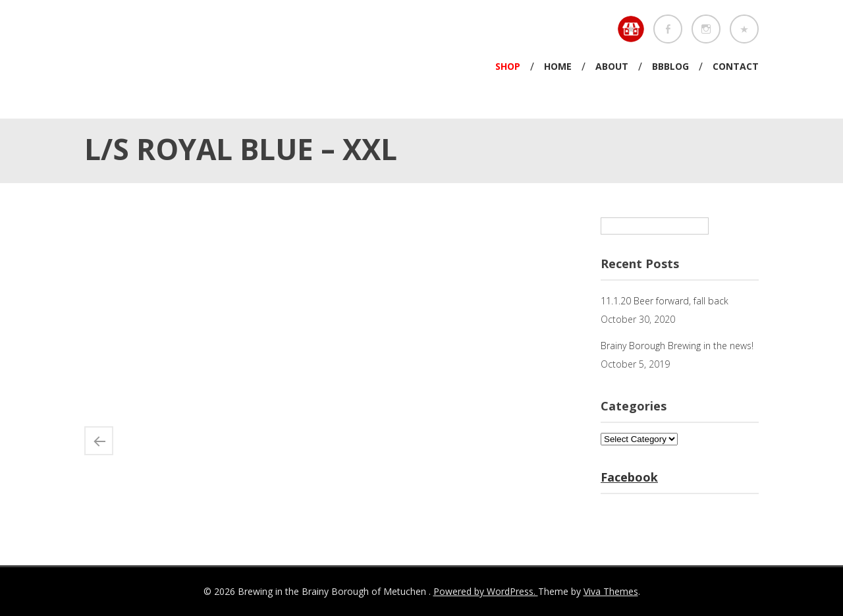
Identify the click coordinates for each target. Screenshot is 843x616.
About (612, 66)
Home (558, 66)
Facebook (629, 477)
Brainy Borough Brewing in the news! (677, 346)
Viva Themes (611, 591)
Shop (508, 66)
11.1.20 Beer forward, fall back (665, 301)
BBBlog (670, 66)
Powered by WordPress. (486, 591)
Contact (736, 66)
